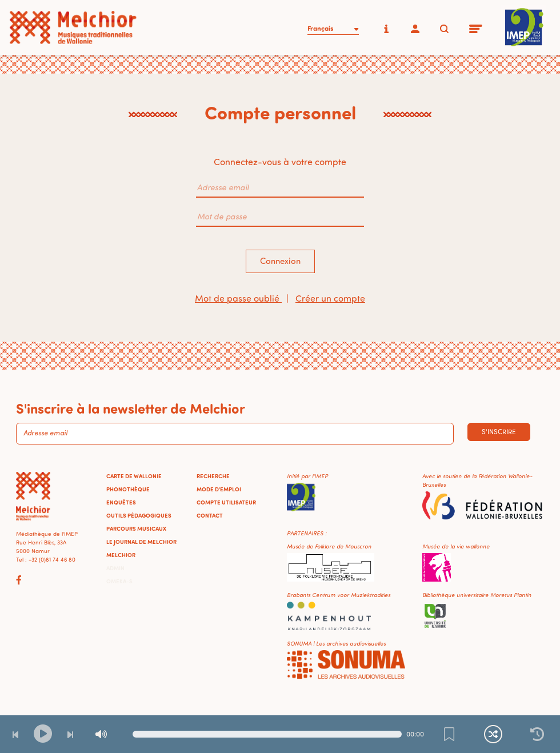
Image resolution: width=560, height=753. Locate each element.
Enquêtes (121, 502)
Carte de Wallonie (134, 476)
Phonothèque (128, 489)
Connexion (280, 261)
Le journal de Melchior (141, 542)
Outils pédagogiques (139, 515)
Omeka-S (119, 581)
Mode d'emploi (219, 489)
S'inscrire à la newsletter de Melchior (131, 408)
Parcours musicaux (136, 528)
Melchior (121, 555)
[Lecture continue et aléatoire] (493, 734)
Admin (115, 568)
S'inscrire (499, 432)
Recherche (213, 476)
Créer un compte (330, 298)
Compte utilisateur (226, 502)
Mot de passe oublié (238, 298)
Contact (210, 515)
